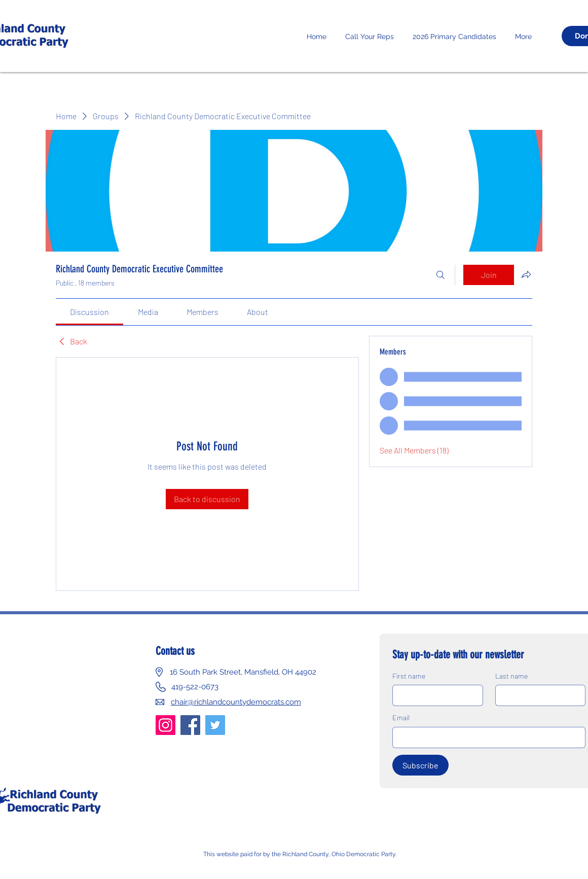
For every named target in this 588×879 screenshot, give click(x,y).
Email (401, 717)
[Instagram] (166, 725)
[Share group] (526, 274)
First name (409, 676)
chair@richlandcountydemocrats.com (236, 702)
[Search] (440, 275)
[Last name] (538, 695)
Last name (511, 676)
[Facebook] (190, 725)
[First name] (435, 695)
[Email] (486, 737)
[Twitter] (215, 725)
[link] (89, 312)
